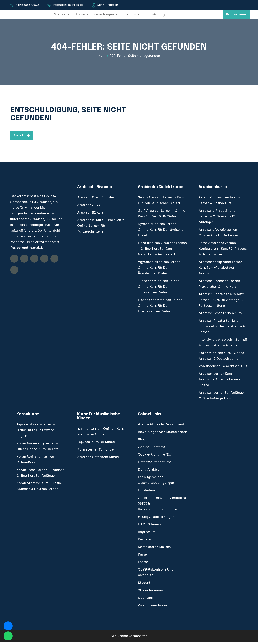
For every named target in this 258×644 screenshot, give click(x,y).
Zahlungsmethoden (153, 607)
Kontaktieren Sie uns (154, 549)
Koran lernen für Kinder (96, 451)
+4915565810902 (27, 5)
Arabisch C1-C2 (89, 206)
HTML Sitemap (149, 526)
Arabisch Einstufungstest (97, 199)
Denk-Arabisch (109, 5)
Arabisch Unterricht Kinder (98, 459)
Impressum (147, 534)
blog (142, 441)
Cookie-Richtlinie (151, 449)
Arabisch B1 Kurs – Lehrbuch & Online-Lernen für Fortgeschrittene (101, 227)
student (144, 584)
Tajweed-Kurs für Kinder (96, 444)
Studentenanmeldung (155, 592)
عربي (166, 14)
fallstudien (146, 492)
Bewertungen (104, 14)
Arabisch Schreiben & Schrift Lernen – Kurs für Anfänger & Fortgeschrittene (221, 301)
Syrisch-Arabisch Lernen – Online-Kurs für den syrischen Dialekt (162, 231)
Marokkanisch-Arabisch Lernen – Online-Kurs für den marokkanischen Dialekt (162, 250)
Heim (102, 56)
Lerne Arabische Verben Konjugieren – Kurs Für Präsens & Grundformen (223, 250)
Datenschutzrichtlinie (155, 464)
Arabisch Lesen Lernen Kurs (220, 315)
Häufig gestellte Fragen (156, 519)
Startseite (62, 14)
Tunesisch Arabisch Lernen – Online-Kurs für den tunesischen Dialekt (160, 288)
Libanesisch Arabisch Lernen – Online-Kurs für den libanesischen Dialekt (161, 307)
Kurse (80, 14)
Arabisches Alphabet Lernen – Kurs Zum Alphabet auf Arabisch (222, 269)
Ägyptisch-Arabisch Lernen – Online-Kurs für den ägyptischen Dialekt (160, 269)
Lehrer (143, 564)
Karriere (144, 541)
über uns (129, 14)
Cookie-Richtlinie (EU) (155, 456)
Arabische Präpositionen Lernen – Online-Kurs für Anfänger (218, 218)
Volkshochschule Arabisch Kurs (223, 368)
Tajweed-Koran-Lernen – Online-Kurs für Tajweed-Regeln (36, 432)
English (150, 14)
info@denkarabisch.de (69, 5)
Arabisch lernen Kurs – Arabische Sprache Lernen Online (219, 381)
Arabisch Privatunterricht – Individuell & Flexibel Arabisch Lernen (222, 328)
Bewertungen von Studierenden (163, 434)
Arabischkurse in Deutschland (161, 426)
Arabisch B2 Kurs (90, 214)
